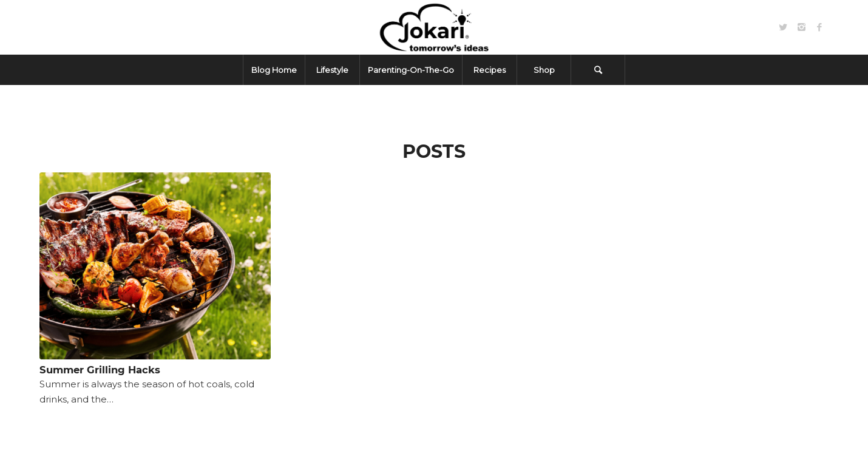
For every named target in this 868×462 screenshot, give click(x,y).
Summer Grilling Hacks (100, 370)
